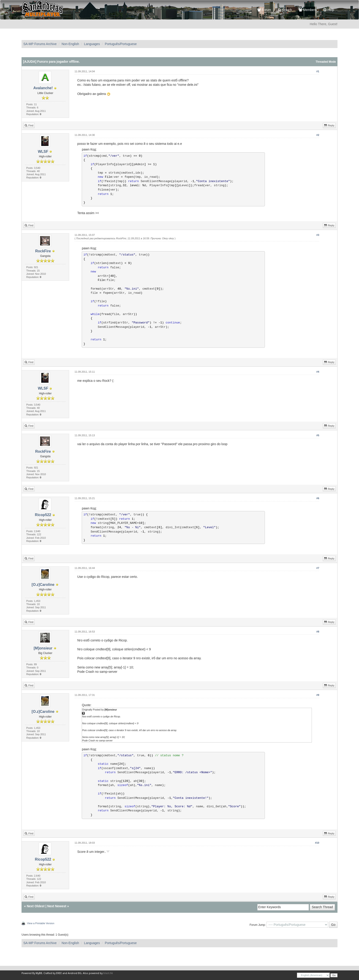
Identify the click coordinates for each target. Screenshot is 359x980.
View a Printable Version (41, 923)
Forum (264, 10)
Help (329, 10)
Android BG (75, 973)
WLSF (43, 152)
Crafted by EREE (53, 973)
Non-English (70, 44)
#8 (318, 632)
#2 (318, 135)
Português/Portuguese (121, 44)
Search (285, 10)
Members (308, 10)
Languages (92, 44)
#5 (318, 435)
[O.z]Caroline (43, 585)
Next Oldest (36, 906)
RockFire (43, 251)
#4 (318, 372)
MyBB (39, 973)
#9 (318, 695)
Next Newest (57, 906)
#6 (318, 498)
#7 (318, 568)
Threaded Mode (326, 62)
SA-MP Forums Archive (40, 44)
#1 (318, 71)
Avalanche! (43, 88)
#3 (318, 235)
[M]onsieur (43, 648)
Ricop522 (43, 515)
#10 (317, 843)
